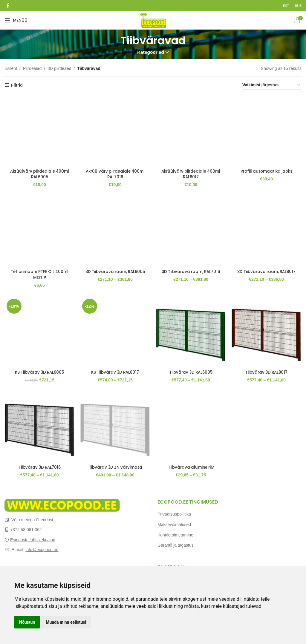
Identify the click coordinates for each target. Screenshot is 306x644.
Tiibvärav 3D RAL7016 (38, 467)
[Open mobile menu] (16, 20)
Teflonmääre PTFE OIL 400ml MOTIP (38, 273)
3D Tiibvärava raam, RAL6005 (115, 273)
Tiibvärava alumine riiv (191, 467)
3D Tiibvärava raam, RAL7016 (191, 273)
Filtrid (17, 85)
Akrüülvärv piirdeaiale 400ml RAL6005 (38, 171)
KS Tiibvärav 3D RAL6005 (38, 371)
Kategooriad (151, 52)
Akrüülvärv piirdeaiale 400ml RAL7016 (115, 171)
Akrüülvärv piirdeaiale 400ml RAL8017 (191, 171)
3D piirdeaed (59, 68)
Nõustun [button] (27, 622)
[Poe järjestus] (272, 85)
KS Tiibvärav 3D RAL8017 (115, 371)
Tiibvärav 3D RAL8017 (268, 371)
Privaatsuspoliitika (174, 514)
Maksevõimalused (174, 525)
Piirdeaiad (32, 68)
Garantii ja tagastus (176, 545)
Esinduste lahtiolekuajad (33, 540)
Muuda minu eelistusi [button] (66, 622)
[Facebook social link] (8, 6)
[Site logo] (153, 20)
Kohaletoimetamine (175, 535)
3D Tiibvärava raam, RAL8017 (268, 273)
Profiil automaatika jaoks (268, 168)
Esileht (11, 68)
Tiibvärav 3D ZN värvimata (115, 467)
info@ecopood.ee (42, 550)
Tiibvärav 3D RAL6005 (191, 371)
